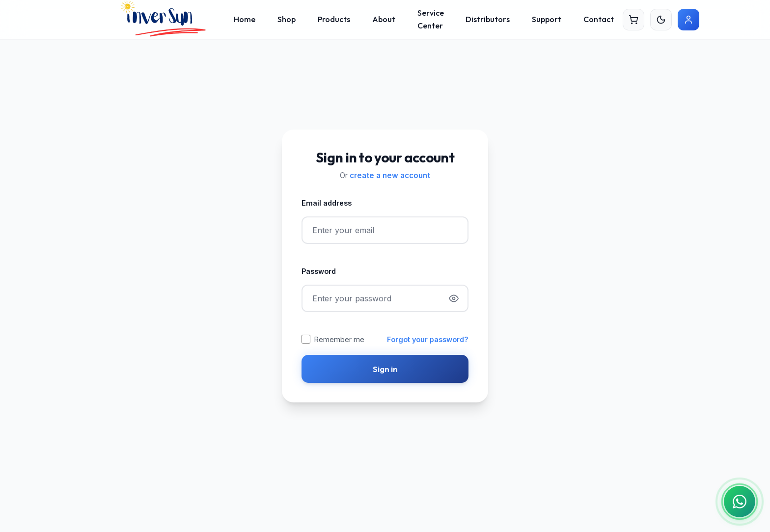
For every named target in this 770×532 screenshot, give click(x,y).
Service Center (431, 19)
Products (334, 19)
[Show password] (454, 298)
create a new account (390, 175)
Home (245, 19)
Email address (327, 203)
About (384, 19)
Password (319, 271)
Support (547, 19)
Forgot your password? (428, 339)
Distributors (488, 19)
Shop (287, 19)
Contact (599, 19)
